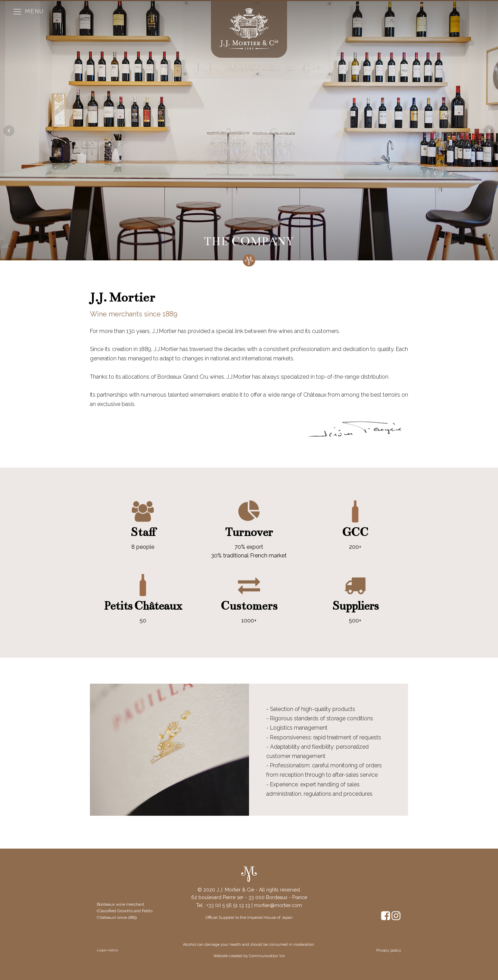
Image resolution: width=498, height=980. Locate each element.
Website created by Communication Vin (249, 956)
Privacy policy (389, 950)
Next (489, 131)
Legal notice (108, 950)
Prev (9, 131)
